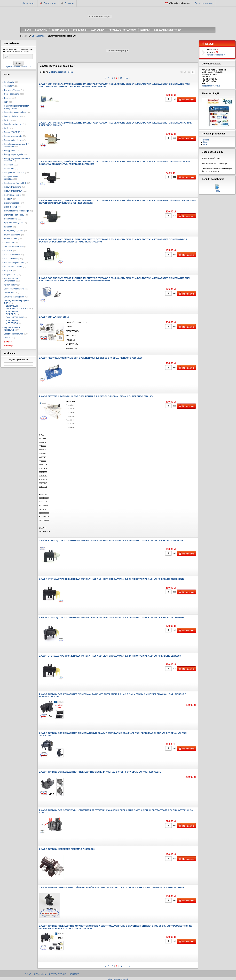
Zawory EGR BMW (15, 317)
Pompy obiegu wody (13, 136)
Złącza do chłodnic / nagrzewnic (13, 329)
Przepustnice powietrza (14, 173)
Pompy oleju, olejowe (13, 140)
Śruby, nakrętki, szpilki (14, 231)
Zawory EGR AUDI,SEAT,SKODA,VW (17, 307)
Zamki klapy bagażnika (14, 289)
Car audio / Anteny (12, 90)
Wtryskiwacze (10, 275)
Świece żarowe (11, 239)
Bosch (206, 140)
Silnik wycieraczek (12, 203)
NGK (205, 144)
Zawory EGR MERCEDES (12, 322)
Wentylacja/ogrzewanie (14, 263)
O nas (28, 974)
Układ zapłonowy (12, 259)
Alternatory (9, 86)
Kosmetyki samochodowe (15, 112)
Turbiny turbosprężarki (14, 247)
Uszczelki (8, 251)
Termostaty (9, 243)
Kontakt (74, 974)
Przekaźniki (9, 169)
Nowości (8, 342)
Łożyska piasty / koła (13, 124)
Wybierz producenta (18, 360)
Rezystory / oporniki (13, 195)
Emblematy (9, 82)
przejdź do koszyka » (216, 55)
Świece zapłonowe (12, 235)
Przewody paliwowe (13, 187)
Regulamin (40, 974)
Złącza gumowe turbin (14, 334)
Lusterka (8, 120)
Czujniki (8, 98)
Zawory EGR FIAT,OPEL (12, 313)
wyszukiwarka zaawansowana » (18, 67)
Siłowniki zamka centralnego (16, 211)
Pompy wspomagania (13, 154)
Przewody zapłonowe (13, 191)
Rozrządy (8, 199)
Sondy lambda (10, 219)
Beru (205, 142)
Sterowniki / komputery (14, 215)
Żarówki (8, 338)
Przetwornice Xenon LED (15, 183)
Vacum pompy (10, 285)
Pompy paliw (10, 150)
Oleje (6, 128)
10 (121, 78)
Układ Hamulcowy (12, 255)
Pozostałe (8, 165)
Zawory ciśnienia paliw (14, 297)
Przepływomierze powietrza (12, 178)
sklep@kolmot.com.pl (211, 86)
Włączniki (8, 271)
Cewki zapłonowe (12, 94)
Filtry (6, 102)
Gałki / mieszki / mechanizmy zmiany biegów (17, 107)
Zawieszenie (10, 293)
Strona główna (29, 3)
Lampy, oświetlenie (12, 116)
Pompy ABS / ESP (12, 132)
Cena (70, 72)
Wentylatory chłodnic (13, 267)
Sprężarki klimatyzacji (13, 223)
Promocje (9, 346)
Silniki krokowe (11, 207)
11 (127, 78)
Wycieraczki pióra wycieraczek (12, 280)
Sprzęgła (8, 227)
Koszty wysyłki (58, 974)
